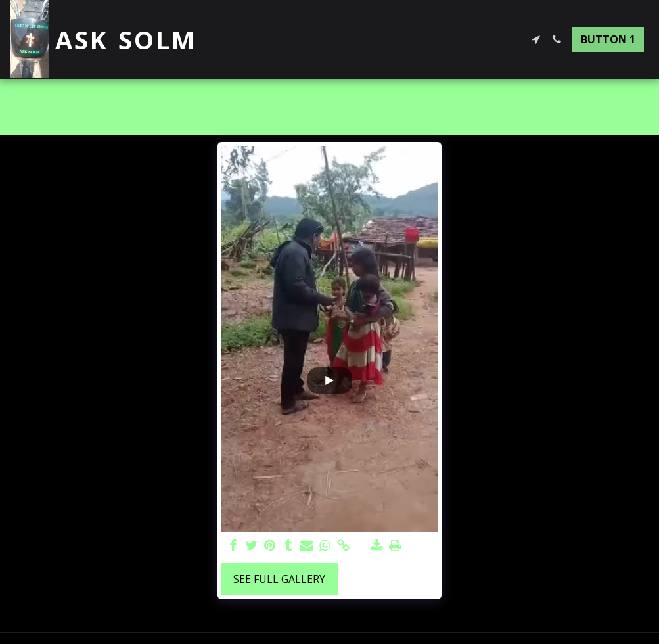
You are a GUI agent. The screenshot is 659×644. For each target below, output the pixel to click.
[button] (535, 39)
